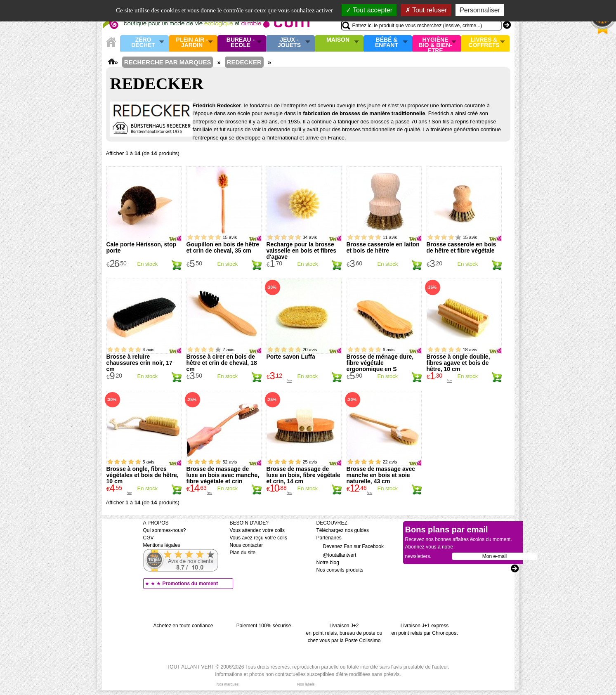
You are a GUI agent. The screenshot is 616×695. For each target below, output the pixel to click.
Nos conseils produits (340, 570)
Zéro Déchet (143, 43)
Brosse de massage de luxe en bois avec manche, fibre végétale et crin (223, 475)
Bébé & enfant (387, 43)
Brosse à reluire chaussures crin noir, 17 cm (139, 363)
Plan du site (243, 553)
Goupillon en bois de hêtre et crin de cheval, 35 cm (223, 247)
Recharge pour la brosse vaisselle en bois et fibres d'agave (302, 251)
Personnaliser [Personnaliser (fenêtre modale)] (480, 10)
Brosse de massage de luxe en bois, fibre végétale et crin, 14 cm (303, 475)
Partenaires (329, 538)
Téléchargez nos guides (343, 530)
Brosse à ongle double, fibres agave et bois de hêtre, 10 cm (458, 363)
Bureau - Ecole (241, 43)
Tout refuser (426, 10)
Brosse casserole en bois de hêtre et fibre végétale (461, 247)
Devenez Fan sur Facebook (350, 546)
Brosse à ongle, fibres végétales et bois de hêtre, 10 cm (143, 475)
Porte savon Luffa (291, 357)
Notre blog (328, 563)
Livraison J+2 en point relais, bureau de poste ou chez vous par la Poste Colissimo (344, 633)
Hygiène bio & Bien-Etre (435, 43)
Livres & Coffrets (484, 43)
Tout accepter (369, 10)
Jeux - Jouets (289, 43)
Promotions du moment (190, 584)
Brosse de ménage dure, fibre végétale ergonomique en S (380, 363)
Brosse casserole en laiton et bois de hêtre (383, 247)
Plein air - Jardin (192, 43)
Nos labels (306, 684)
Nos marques (228, 684)
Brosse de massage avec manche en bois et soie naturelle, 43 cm (381, 475)
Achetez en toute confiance (183, 626)
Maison (338, 40)
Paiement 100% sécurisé (264, 626)
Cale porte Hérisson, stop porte (142, 247)
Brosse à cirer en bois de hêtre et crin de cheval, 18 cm (222, 363)
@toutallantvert (336, 555)
